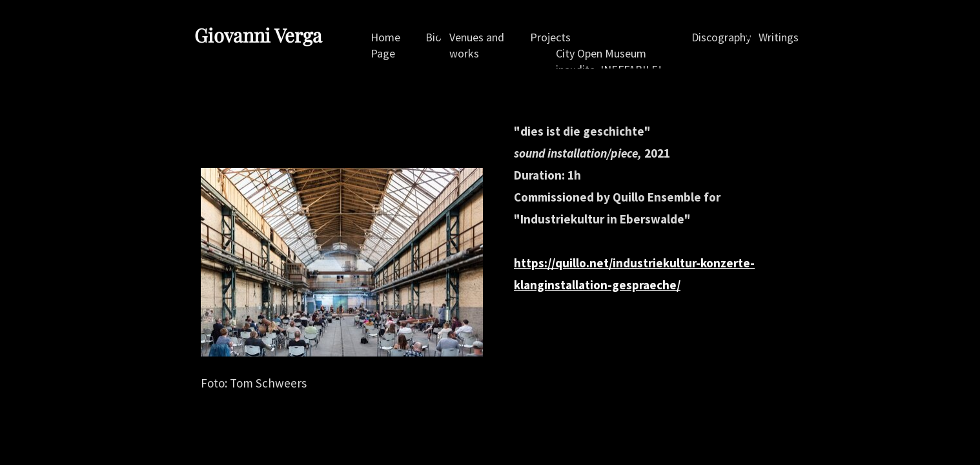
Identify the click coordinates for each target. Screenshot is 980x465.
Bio (434, 37)
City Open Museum (601, 53)
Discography (721, 37)
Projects (550, 37)
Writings (779, 37)
